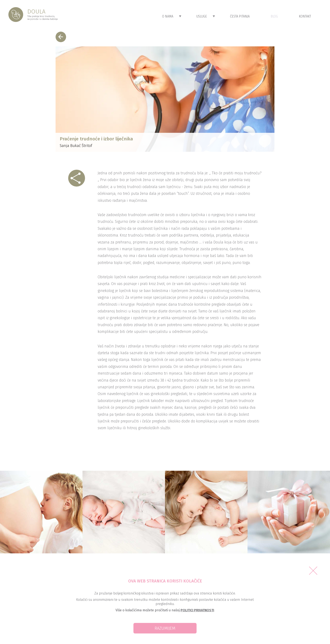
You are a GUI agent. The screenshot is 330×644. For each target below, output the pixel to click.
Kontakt (305, 16)
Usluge (206, 16)
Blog (274, 16)
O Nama (172, 16)
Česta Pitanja (240, 16)
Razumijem (165, 628)
